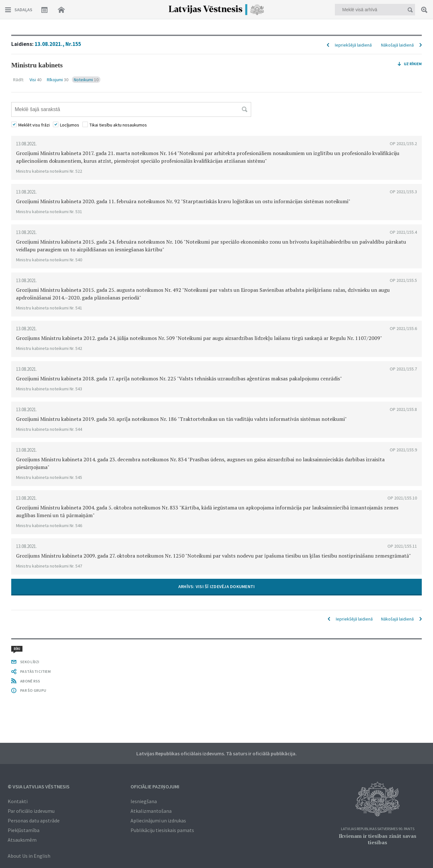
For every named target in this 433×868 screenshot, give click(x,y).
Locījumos (70, 125)
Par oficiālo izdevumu (31, 811)
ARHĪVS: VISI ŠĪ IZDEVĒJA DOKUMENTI (217, 586)
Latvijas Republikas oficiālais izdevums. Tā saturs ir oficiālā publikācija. (216, 753)
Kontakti (18, 801)
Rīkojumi (58, 80)
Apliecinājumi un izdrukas (158, 820)
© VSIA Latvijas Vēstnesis (39, 786)
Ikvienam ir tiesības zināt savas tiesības (378, 839)
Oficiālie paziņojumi (155, 786)
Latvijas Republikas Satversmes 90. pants (378, 829)
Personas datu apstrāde (34, 820)
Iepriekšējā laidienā (353, 45)
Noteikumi (86, 80)
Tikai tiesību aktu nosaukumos (118, 125)
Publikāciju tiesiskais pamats (162, 830)
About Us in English (29, 856)
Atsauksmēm (22, 840)
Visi (35, 80)
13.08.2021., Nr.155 (58, 44)
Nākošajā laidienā (397, 45)
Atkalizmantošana (151, 811)
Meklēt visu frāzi (34, 125)
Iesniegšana (144, 801)
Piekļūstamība (24, 830)
